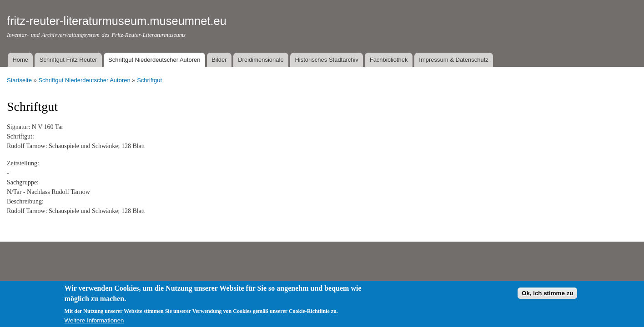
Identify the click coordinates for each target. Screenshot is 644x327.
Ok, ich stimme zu (547, 296)
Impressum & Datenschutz (453, 60)
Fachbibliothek (389, 60)
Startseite (19, 80)
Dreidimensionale (261, 60)
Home (20, 60)
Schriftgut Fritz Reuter (68, 60)
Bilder (219, 60)
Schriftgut (149, 80)
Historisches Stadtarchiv (326, 60)
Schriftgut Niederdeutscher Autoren (154, 60)
